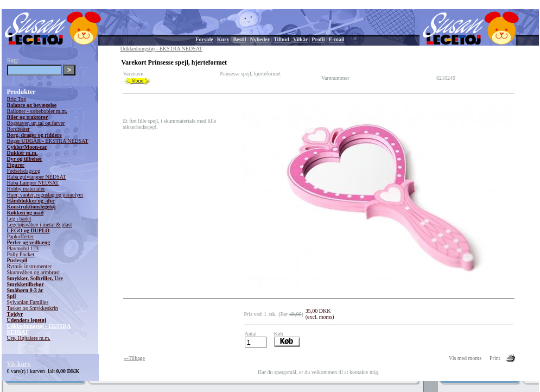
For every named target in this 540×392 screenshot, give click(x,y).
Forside (205, 39)
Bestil (240, 39)
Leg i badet (19, 219)
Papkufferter (21, 236)
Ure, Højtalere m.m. (29, 338)
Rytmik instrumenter (30, 266)
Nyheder (260, 39)
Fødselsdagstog (24, 171)
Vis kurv (19, 364)
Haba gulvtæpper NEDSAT (37, 177)
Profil (318, 39)
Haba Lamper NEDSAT (33, 183)
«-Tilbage (135, 358)
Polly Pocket (21, 254)
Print (495, 358)
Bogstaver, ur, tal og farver (36, 123)
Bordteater (18, 129)
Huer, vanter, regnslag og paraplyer (45, 195)
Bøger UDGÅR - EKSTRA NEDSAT (48, 141)
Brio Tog (17, 99)
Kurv (223, 39)
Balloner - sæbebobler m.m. (37, 111)
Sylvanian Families (28, 302)
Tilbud (281, 39)
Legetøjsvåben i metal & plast (40, 225)
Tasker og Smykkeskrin (33, 308)
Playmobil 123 (23, 248)
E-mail (337, 39)
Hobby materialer (26, 189)
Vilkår (300, 39)
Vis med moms (465, 358)
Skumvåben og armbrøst (34, 272)
